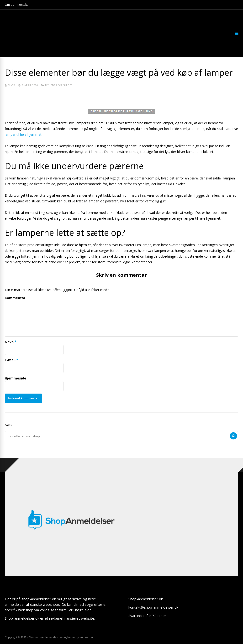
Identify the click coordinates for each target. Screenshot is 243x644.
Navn (9, 342)
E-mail (10, 360)
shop (11, 85)
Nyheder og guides (59, 85)
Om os (9, 5)
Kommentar (15, 298)
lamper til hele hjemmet (23, 134)
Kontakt (23, 5)
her (91, 637)
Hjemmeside (16, 378)
